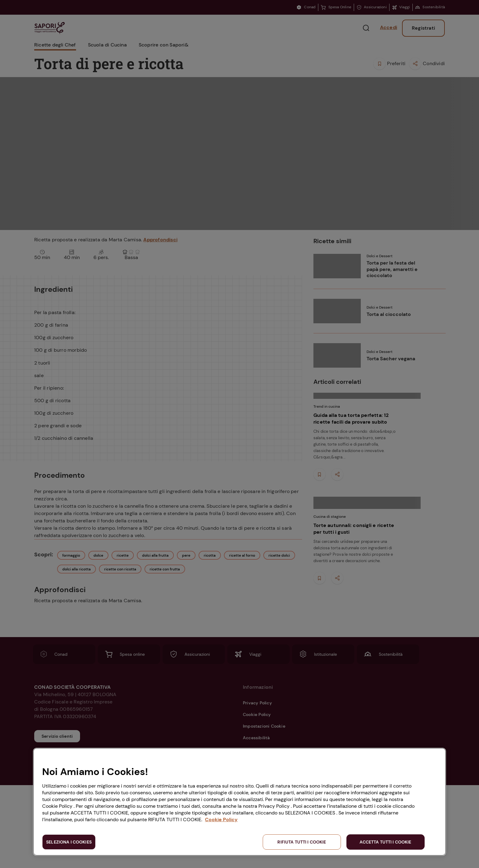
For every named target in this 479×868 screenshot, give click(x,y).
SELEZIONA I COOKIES (69, 842)
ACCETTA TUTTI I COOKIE (385, 842)
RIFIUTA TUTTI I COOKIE (302, 842)
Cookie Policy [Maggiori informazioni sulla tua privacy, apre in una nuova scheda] (221, 820)
